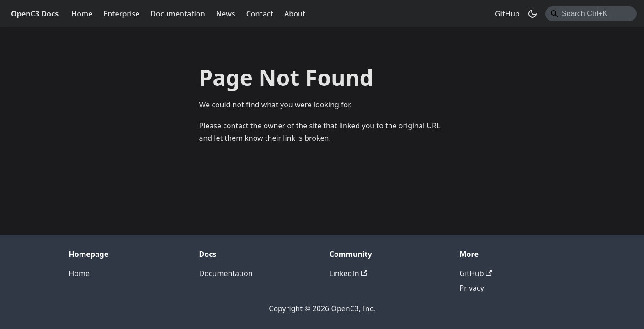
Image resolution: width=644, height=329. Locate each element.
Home (82, 14)
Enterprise (121, 14)
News (226, 14)
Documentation (178, 14)
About (295, 14)
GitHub (507, 14)
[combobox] (591, 14)
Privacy (472, 288)
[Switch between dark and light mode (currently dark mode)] (532, 14)
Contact (260, 14)
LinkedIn (349, 273)
